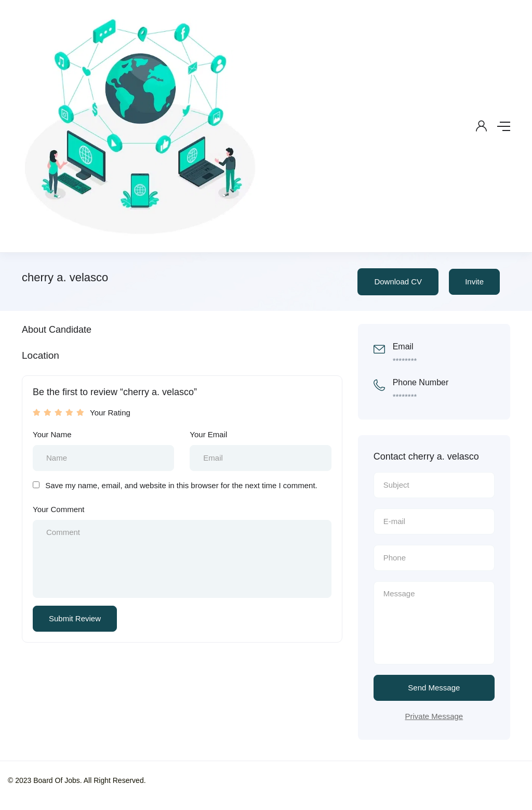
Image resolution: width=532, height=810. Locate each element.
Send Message (434, 688)
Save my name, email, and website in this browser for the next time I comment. (181, 485)
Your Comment (59, 509)
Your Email (208, 434)
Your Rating (110, 413)
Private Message (434, 716)
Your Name (52, 434)
